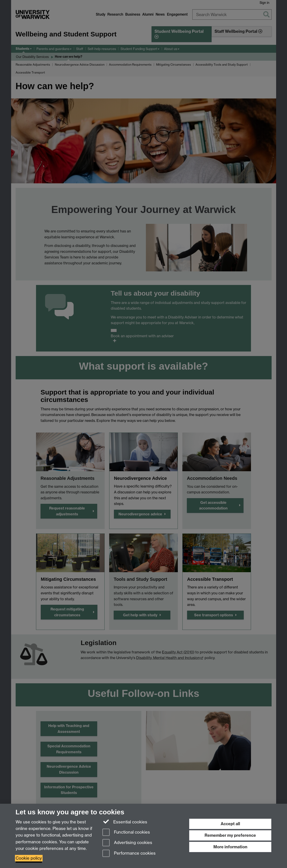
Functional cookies (126, 833)
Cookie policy (29, 858)
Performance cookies (129, 854)
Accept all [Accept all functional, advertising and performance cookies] (230, 824)
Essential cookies (125, 822)
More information (230, 847)
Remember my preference (230, 835)
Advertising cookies (127, 843)
